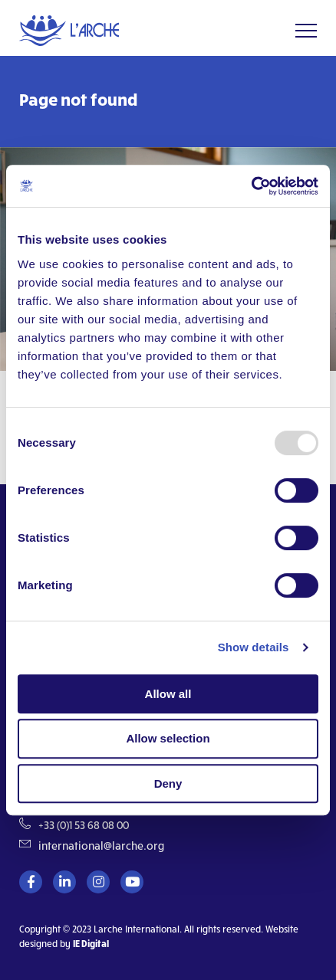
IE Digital (91, 943)
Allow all (168, 694)
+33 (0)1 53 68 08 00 (84, 825)
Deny (168, 783)
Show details (254, 647)
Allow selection (168, 738)
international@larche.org (101, 846)
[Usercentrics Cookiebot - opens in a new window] (251, 186)
